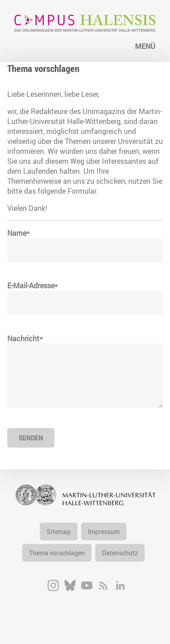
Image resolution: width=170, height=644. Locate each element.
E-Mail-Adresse (31, 286)
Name (17, 233)
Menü (145, 46)
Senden (31, 438)
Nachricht (23, 339)
